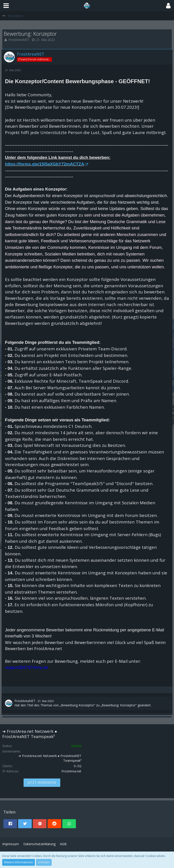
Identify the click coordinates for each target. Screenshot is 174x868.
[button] (6, 6)
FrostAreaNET (19, 40)
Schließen (44, 862)
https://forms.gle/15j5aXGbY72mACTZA (45, 164)
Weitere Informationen (19, 862)
